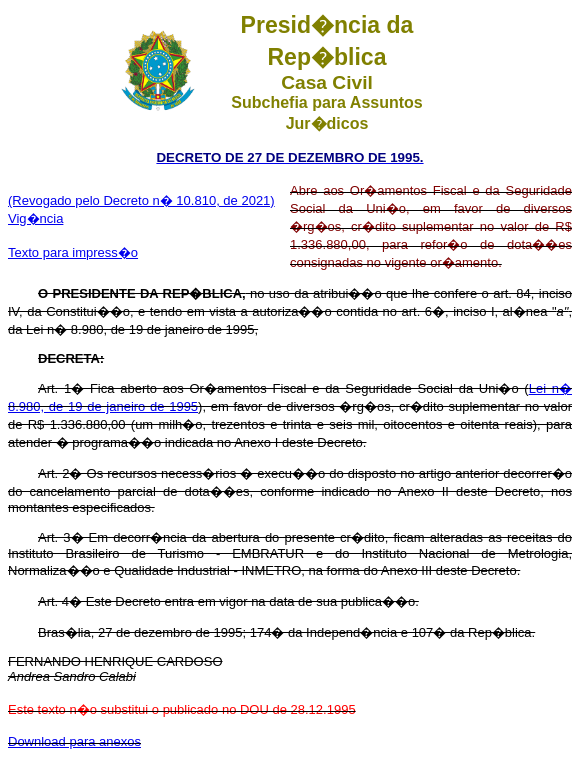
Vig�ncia (35, 218)
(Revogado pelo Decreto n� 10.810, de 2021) (141, 200)
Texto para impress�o (73, 252)
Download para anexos (74, 741)
